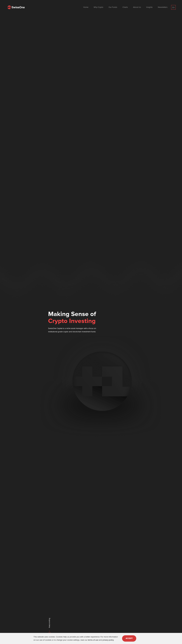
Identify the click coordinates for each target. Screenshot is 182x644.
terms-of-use (93, 640)
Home (86, 7)
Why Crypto (98, 7)
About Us (137, 7)
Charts (125, 7)
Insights (149, 7)
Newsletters (163, 7)
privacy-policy (108, 640)
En (173, 7)
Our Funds (113, 7)
